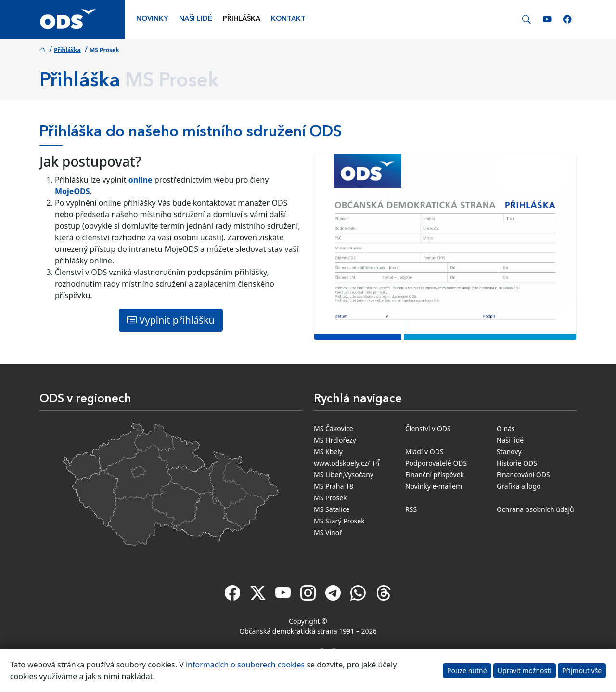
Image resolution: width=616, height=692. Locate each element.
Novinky (152, 19)
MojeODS (72, 191)
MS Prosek (330, 498)
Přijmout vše (582, 671)
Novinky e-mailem (434, 486)
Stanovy (509, 451)
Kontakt (288, 19)
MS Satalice (332, 509)
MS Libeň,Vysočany (344, 475)
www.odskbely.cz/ (347, 463)
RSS (411, 509)
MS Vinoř (328, 532)
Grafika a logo (519, 486)
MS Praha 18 (334, 486)
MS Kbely (328, 451)
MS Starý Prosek (339, 521)
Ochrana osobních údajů (535, 509)
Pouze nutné (467, 671)
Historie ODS (517, 463)
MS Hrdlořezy (335, 440)
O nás (506, 428)
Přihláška (242, 19)
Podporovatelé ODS (436, 463)
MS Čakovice (334, 428)
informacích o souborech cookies (245, 665)
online (141, 180)
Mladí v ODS (424, 451)
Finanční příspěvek (435, 475)
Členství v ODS (428, 428)
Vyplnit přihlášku (171, 320)
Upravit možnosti (525, 671)
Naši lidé (196, 19)
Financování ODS (523, 475)
